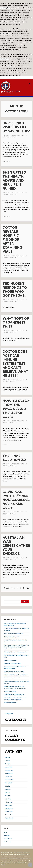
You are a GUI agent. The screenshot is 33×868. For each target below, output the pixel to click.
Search (6, 598)
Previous (7, 587)
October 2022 (9, 776)
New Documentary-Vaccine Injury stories (14, 671)
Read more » (7, 160)
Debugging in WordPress (8, 17)
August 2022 (8, 782)
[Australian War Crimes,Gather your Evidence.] (21, 557)
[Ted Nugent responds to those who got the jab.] (21, 299)
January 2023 (8, 766)
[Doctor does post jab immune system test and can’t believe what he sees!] (21, 379)
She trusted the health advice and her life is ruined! (14, 179)
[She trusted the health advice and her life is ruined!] (21, 192)
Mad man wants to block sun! (11, 636)
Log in (5, 831)
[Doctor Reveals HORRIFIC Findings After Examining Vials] (21, 255)
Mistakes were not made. (10, 659)
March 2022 (8, 798)
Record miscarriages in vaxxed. (12, 677)
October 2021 (9, 814)
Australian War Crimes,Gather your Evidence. (16, 544)
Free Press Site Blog (11, 90)
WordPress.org (8, 841)
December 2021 (9, 807)
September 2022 (9, 779)
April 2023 (8, 763)
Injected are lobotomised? (10, 702)
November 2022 (9, 772)
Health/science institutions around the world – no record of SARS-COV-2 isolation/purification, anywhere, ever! (16, 646)
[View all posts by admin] (7, 134)
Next (28, 587)
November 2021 (9, 811)
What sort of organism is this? (16, 321)
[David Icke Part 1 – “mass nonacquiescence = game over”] (21, 511)
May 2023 (8, 760)
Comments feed (8, 838)
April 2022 (8, 795)
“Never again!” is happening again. (12, 662)
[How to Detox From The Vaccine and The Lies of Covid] (21, 420)
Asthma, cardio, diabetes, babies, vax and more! (16, 674)
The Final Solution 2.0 (14, 457)
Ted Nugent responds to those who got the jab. (15, 288)
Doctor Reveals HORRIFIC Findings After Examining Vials (12, 238)
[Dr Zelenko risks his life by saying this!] (21, 134)
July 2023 (7, 756)
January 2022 (8, 804)
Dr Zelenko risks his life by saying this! (16, 126)
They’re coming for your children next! (13, 633)
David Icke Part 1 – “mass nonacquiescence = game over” (16, 499)
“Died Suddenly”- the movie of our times (14, 693)
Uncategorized (12, 136)
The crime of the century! (10, 690)
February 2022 (9, 801)
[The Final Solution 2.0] (21, 463)
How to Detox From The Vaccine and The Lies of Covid (16, 408)
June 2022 (8, 788)
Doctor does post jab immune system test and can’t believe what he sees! (15, 362)
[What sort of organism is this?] (21, 330)
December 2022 (9, 769)
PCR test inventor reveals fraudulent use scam (15, 651)
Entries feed (7, 834)
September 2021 (9, 817)
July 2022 (7, 785)
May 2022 (8, 792)
